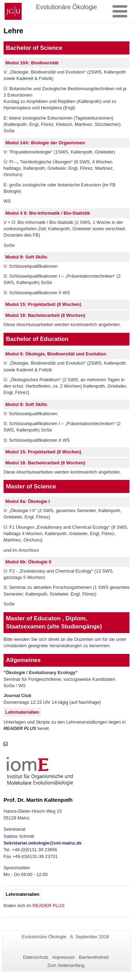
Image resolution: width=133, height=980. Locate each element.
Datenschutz (36, 957)
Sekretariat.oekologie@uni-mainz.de (43, 843)
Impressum (64, 957)
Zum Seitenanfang (66, 965)
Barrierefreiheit (94, 957)
